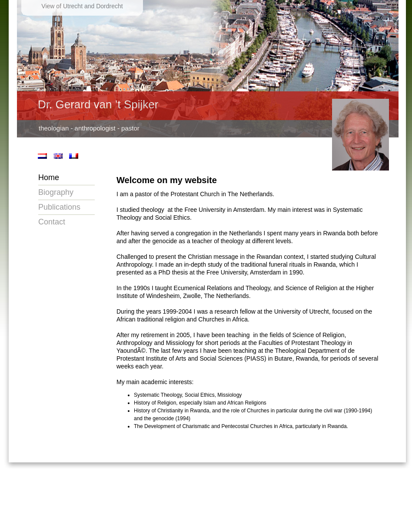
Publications (59, 207)
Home (49, 177)
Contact (52, 222)
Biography (56, 192)
